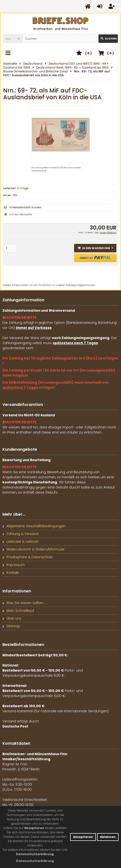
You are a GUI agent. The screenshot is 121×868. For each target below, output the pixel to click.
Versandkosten (108, 232)
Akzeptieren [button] (83, 837)
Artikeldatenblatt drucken (25, 207)
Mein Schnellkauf (18, 611)
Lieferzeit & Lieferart (21, 542)
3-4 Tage (23, 188)
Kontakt (11, 573)
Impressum (14, 565)
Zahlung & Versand (20, 534)
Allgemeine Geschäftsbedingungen (34, 526)
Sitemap (11, 626)
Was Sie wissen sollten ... (24, 603)
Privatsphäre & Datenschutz (28, 557)
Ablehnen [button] (108, 837)
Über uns (12, 618)
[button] (13, 39)
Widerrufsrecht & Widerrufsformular (34, 549)
